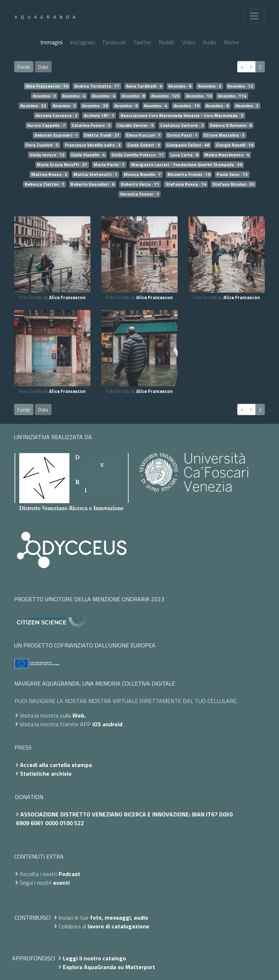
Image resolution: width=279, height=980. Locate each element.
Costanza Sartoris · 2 (182, 125)
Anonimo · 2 (210, 86)
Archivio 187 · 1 (99, 116)
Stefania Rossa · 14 (186, 184)
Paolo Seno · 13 (232, 174)
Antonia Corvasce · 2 (56, 116)
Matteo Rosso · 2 (49, 174)
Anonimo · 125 (165, 96)
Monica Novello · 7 (142, 174)
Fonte (24, 67)
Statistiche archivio (46, 774)
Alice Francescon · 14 (47, 86)
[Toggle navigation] (254, 16)
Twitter (142, 42)
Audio (210, 42)
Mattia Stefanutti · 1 (95, 174)
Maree (231, 42)
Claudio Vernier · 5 (135, 125)
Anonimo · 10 (199, 96)
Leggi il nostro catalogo (94, 958)
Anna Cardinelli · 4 (144, 86)
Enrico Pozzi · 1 (182, 135)
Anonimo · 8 (133, 96)
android (112, 724)
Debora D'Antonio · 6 (231, 125)
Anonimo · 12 (240, 86)
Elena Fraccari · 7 (143, 135)
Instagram (82, 42)
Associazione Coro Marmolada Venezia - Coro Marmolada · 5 (182, 116)
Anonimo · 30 (95, 106)
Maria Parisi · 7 (109, 165)
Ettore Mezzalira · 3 (224, 135)
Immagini (51, 42)
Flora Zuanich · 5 (42, 145)
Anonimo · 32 (33, 106)
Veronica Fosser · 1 (140, 194)
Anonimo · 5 (64, 106)
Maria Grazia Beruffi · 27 (62, 165)
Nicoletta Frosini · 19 (189, 174)
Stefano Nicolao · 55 (233, 184)
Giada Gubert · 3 (144, 145)
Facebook (114, 42)
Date (43, 67)
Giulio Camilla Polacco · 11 (138, 155)
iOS (97, 724)
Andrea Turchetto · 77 (97, 86)
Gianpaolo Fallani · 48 (188, 145)
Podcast (69, 874)
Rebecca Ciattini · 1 (45, 184)
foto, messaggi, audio (119, 917)
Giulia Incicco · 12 (47, 155)
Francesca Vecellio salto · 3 (93, 145)
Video (189, 42)
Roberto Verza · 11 (140, 184)
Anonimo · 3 (44, 96)
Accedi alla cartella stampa (56, 765)
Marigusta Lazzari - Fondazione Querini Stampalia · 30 (187, 165)
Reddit (167, 42)
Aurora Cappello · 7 (46, 125)
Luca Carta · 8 (184, 155)
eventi (61, 883)
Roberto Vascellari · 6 (92, 184)
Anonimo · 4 (74, 96)
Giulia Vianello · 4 (88, 155)
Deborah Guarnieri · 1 (56, 135)
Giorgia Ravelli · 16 (235, 145)
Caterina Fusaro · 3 (91, 125)
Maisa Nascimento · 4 (227, 155)
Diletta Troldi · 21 (102, 135)
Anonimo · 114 (232, 96)
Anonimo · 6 (180, 86)
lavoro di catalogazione (118, 926)
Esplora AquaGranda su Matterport (109, 967)
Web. (79, 715)
